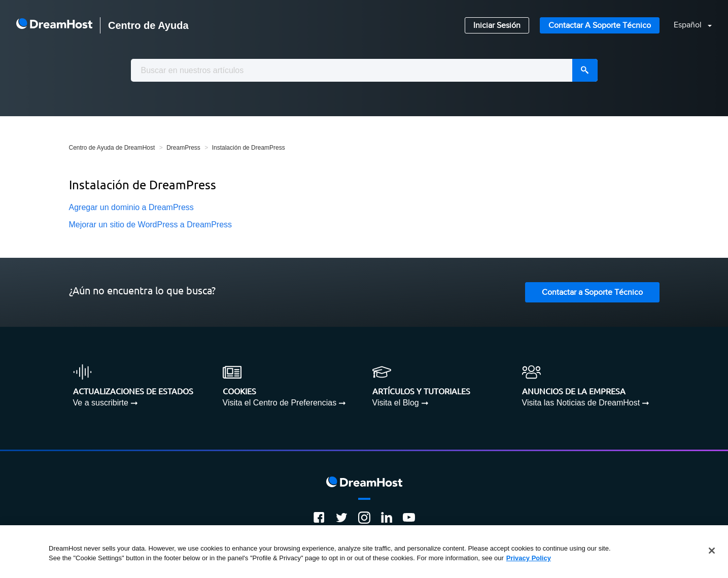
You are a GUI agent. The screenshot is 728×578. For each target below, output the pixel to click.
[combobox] (364, 70)
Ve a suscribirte (101, 403)
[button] (687, 26)
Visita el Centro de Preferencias (280, 403)
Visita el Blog (396, 403)
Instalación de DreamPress (249, 148)
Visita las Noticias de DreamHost (581, 403)
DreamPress (183, 148)
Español (689, 25)
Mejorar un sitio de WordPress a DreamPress (151, 225)
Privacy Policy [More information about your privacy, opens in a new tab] (529, 558)
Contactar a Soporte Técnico (600, 26)
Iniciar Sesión (497, 26)
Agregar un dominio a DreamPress (131, 207)
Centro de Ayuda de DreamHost (112, 148)
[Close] (712, 551)
